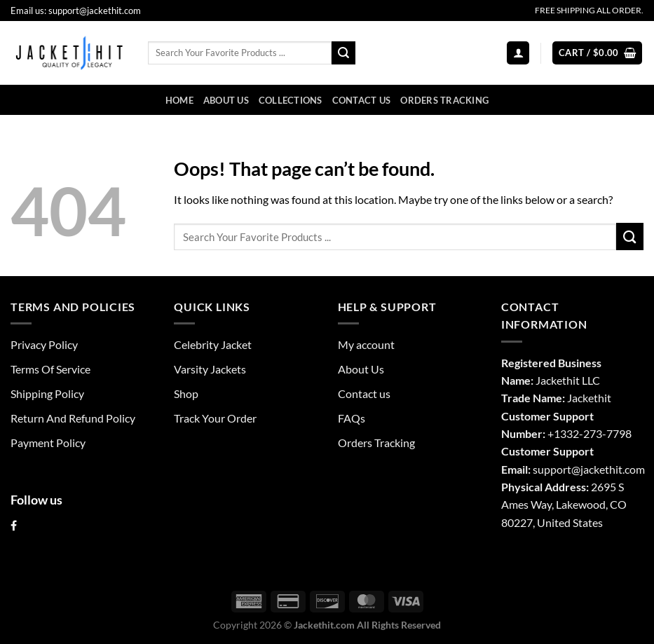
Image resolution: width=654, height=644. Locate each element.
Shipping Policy (47, 393)
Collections (291, 100)
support (552, 469)
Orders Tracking (444, 100)
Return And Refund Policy (73, 418)
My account (366, 344)
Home (179, 100)
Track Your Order (215, 418)
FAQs (352, 418)
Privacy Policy (44, 344)
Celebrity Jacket (213, 344)
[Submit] (343, 53)
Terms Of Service (50, 369)
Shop (186, 393)
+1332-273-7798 (590, 433)
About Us (226, 100)
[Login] (518, 53)
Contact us (362, 100)
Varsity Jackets (210, 369)
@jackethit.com (608, 469)
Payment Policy (48, 443)
